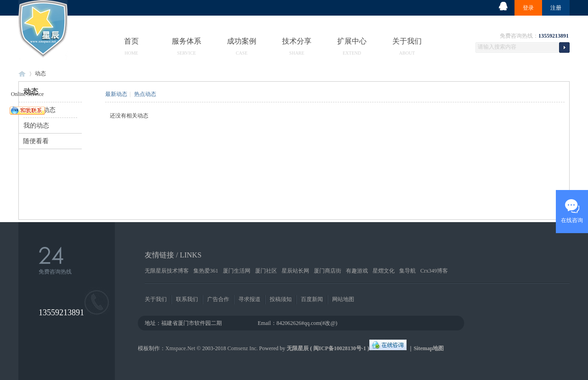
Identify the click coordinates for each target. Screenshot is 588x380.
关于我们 (407, 41)
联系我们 (187, 299)
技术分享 (297, 41)
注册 (556, 8)
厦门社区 (266, 271)
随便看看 (36, 141)
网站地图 (343, 299)
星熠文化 (384, 271)
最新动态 (116, 94)
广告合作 (218, 299)
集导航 (407, 271)
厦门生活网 (237, 271)
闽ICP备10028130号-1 (340, 348)
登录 (528, 8)
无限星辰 (298, 348)
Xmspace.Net (180, 348)
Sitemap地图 (429, 348)
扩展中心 (352, 41)
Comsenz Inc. (243, 348)
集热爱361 (206, 271)
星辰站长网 (295, 271)
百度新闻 (312, 299)
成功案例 (242, 41)
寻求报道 (249, 299)
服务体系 (187, 41)
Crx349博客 (434, 271)
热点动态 (145, 94)
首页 (131, 41)
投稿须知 (281, 299)
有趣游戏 (357, 271)
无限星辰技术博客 (167, 271)
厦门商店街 (328, 271)
